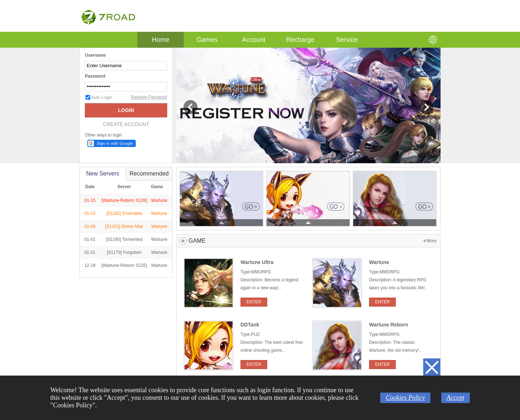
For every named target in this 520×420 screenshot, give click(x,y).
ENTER (254, 302)
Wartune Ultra (257, 262)
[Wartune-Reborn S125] (124, 265)
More (432, 241)
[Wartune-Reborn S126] (124, 200)
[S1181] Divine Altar (124, 226)
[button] (112, 143)
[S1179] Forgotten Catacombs (124, 258)
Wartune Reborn (389, 325)
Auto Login (102, 98)
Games (207, 40)
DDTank (250, 325)
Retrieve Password (149, 97)
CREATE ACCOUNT (126, 124)
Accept (456, 398)
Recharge (300, 40)
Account (254, 40)
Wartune (159, 213)
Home (161, 38)
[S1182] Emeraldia (124, 213)
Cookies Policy (405, 398)
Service (347, 40)
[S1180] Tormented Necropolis (124, 245)
